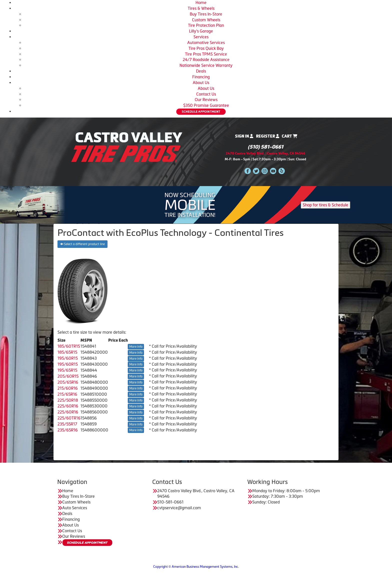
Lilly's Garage (201, 31)
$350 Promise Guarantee (206, 105)
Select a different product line (82, 244)
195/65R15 (67, 370)
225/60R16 (68, 406)
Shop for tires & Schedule (325, 205)
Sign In (244, 136)
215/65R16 (67, 394)
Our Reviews (206, 100)
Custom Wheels (206, 20)
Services (201, 37)
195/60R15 (68, 358)
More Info (136, 347)
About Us (201, 83)
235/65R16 (68, 430)
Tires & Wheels (201, 8)
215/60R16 (68, 388)
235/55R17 (67, 424)
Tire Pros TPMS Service (206, 54)
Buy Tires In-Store (206, 14)
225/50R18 (68, 400)
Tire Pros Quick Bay (206, 48)
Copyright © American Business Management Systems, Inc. (196, 567)
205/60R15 (68, 376)
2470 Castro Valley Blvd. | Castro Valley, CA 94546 (265, 153)
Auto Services (75, 508)
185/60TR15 (69, 346)
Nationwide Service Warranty (206, 65)
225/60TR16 (69, 418)
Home (201, 3)
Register (268, 136)
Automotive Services (206, 43)
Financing (201, 77)
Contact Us (206, 94)
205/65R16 (68, 382)
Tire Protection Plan (206, 25)
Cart (289, 136)
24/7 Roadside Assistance (206, 60)
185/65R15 (67, 352)
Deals (201, 71)
